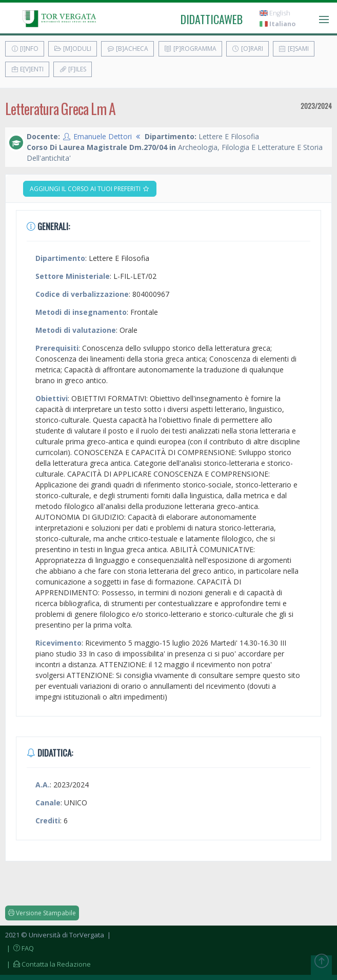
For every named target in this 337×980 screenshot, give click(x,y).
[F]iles (73, 69)
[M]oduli (73, 49)
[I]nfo (25, 49)
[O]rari (247, 49)
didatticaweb (212, 19)
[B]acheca (127, 49)
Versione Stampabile (42, 913)
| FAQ (19, 948)
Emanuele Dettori (103, 136)
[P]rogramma (190, 49)
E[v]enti (27, 69)
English (275, 13)
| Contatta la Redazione (48, 964)
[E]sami (294, 49)
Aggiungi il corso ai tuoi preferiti (90, 189)
